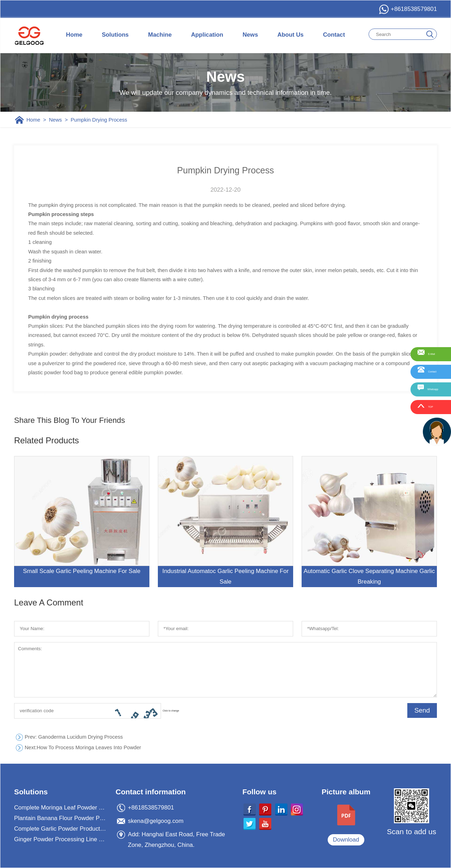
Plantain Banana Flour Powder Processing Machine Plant (61, 818)
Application (207, 35)
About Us (290, 35)
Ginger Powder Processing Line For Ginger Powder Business (61, 839)
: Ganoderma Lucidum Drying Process (74, 737)
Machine (160, 35)
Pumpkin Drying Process (99, 120)
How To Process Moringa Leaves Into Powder (83, 748)
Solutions (115, 35)
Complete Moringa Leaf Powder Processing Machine (61, 808)
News (250, 35)
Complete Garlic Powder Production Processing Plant (61, 829)
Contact (334, 35)
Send (422, 710)
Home (74, 35)
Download (346, 840)
